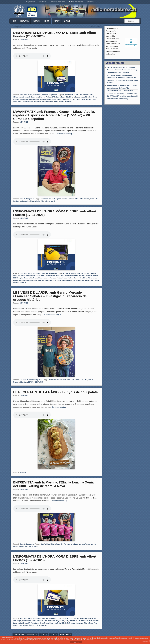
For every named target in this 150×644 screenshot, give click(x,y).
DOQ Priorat (60, 621)
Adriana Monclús (77, 273)
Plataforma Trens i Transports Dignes (62, 280)
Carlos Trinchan (37, 621)
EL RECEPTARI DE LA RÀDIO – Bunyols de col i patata (56, 392)
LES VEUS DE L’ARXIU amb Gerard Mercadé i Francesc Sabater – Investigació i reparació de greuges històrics (50, 296)
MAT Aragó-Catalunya (26, 102)
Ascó (22, 97)
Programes (37, 21)
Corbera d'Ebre (49, 621)
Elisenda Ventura (45, 97)
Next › (62, 634)
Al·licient (16, 97)
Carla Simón (27, 621)
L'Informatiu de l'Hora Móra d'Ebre (69, 99)
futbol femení (85, 199)
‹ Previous (30, 634)
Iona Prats (74, 544)
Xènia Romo (34, 546)
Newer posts (96, 27)
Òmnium (45, 280)
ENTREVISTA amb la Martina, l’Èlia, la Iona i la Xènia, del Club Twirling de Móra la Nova (54, 484)
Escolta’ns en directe (58, 2)
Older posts (16, 27)
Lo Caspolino (25, 201)
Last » (68, 634)
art (19, 276)
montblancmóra (25, 280)
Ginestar (23, 382)
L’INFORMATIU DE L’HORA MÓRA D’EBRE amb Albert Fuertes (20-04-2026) (55, 35)
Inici (15, 21)
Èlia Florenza (65, 544)
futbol (77, 199)
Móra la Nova (39, 102)
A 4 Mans (66, 273)
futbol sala (94, 199)
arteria (23, 276)
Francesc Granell (68, 199)
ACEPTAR (76, 642)
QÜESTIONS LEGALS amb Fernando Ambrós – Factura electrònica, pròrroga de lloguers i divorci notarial (122, 70)
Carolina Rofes (50, 276)
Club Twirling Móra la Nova (50, 544)
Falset (88, 276)
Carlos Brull (40, 276)
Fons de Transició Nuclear (79, 621)
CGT (63, 276)
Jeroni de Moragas (49, 278)
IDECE (54, 99)
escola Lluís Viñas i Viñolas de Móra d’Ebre (35, 99)
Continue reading (66, 134)
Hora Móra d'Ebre (26, 95)
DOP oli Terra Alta (72, 276)
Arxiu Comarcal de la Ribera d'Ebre (61, 380)
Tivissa (96, 280)
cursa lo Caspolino (31, 97)
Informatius (24, 21)
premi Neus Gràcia (83, 280)
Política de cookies (76, 2)
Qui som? (91, 2)
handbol (16, 201)
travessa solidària (20, 282)
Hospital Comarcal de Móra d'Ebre (30, 278)
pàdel (53, 201)
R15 (91, 280)
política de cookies (65, 640)
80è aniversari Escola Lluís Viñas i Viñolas (78, 95)
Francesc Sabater (81, 380)
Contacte (43, 2)
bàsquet (52, 199)
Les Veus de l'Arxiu (27, 380)
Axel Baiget (17, 621)
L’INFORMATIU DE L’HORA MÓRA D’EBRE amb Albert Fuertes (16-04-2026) (55, 558)
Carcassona (31, 276)
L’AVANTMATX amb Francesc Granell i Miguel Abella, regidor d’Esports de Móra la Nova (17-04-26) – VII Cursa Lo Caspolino (54, 115)
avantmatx (44, 199)
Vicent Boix (69, 102)
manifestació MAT (60, 623)
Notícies (45, 95)
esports (58, 199)
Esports (23, 199)
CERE (58, 276)
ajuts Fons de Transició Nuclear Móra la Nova (79, 619)
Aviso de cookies (8, 638)
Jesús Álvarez (62, 278)
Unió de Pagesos (41, 625)
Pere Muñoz (49, 102)
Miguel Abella (35, 201)
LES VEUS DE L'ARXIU (35, 382)
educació (82, 276)
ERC (54, 97)
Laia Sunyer (86, 99)
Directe (47, 21)
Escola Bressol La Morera (65, 97)
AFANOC (87, 273)
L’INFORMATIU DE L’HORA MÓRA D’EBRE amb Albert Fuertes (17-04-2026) (55, 213)
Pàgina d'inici (30, 2)
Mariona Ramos (84, 544)
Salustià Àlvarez (28, 625)
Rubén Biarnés (59, 102)
